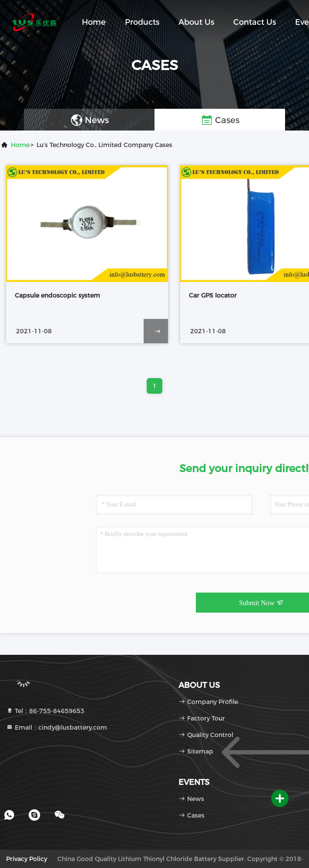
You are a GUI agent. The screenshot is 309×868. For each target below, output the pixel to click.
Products (142, 22)
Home (94, 22)
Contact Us (255, 22)
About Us (196, 22)
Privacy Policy (27, 859)
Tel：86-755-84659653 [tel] (45, 711)
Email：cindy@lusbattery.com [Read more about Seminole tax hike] (57, 727)
